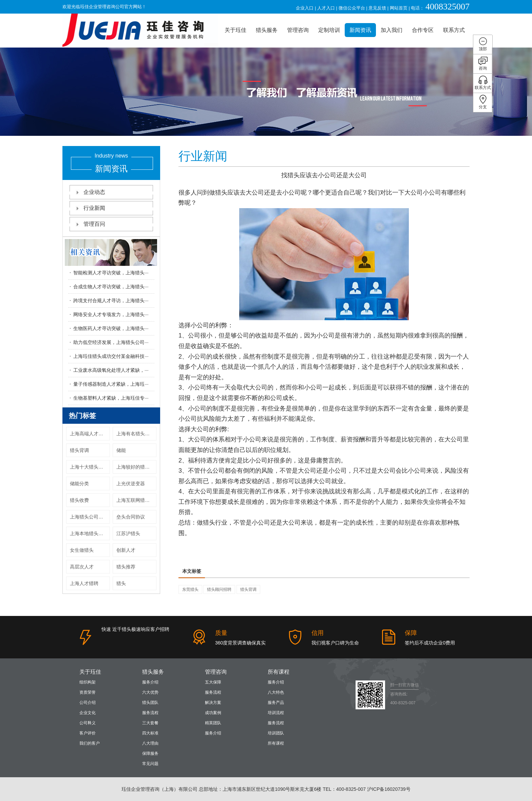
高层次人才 (82, 567)
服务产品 (276, 703)
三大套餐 (150, 723)
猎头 (121, 583)
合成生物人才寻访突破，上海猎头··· (111, 287)
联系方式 (454, 30)
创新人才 (126, 550)
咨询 (483, 63)
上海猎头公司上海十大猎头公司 (90, 517)
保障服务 (150, 753)
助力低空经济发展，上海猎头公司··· (111, 342)
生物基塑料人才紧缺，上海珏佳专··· (111, 398)
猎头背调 (79, 450)
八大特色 (276, 692)
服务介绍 (150, 682)
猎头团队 (150, 703)
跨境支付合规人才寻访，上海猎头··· (111, 301)
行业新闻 (111, 208)
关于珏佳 (235, 30)
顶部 (483, 44)
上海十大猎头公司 (89, 467)
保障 (411, 633)
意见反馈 (377, 8)
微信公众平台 (352, 8)
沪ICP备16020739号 (389, 789)
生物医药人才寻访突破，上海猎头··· (111, 328)
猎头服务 (267, 30)
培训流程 (276, 713)
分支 (483, 102)
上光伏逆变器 (131, 484)
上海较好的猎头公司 (136, 467)
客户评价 (88, 733)
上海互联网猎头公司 (136, 500)
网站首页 (399, 8)
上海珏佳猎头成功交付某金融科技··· (111, 356)
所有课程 (279, 672)
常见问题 (150, 764)
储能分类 (79, 484)
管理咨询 (298, 30)
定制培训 (329, 30)
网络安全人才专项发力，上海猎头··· (111, 314)
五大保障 (213, 682)
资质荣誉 (88, 692)
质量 (221, 633)
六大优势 (150, 692)
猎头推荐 (126, 567)
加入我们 (392, 30)
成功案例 (213, 713)
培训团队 (276, 733)
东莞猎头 (190, 589)
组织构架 (88, 682)
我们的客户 (90, 743)
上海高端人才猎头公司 (90, 434)
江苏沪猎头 (128, 533)
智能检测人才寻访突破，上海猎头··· (111, 273)
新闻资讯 (360, 30)
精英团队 (213, 723)
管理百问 (111, 224)
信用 (318, 633)
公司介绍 (88, 703)
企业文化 (88, 713)
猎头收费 (79, 500)
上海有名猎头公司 (135, 434)
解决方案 (213, 703)
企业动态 (111, 192)
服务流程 (150, 713)
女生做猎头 (82, 550)
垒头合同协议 (131, 517)
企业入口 (305, 8)
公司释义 (88, 723)
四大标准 (150, 733)
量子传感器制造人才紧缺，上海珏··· (111, 384)
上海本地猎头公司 (89, 533)
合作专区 (423, 30)
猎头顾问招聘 (219, 589)
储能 (121, 450)
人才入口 (326, 8)
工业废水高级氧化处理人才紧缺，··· (111, 370)
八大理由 (150, 743)
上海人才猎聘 (84, 583)
